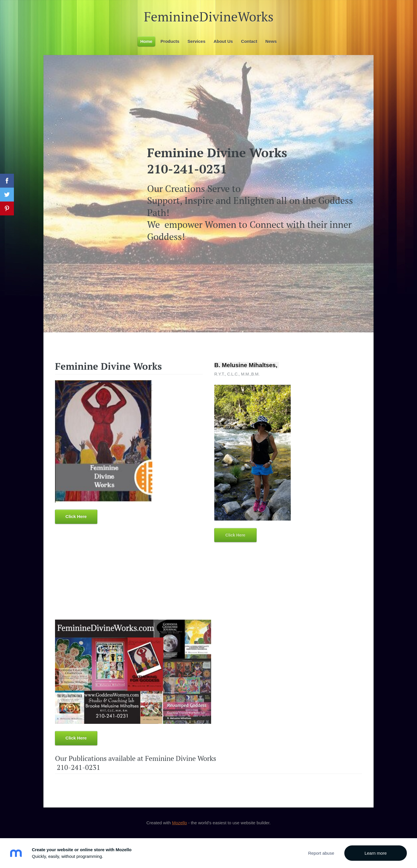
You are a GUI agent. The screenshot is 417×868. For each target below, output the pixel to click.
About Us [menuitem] (223, 41)
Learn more (376, 853)
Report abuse (321, 853)
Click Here (76, 516)
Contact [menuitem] (249, 41)
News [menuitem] (271, 41)
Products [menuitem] (170, 41)
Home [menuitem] (147, 41)
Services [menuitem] (197, 41)
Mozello (180, 823)
